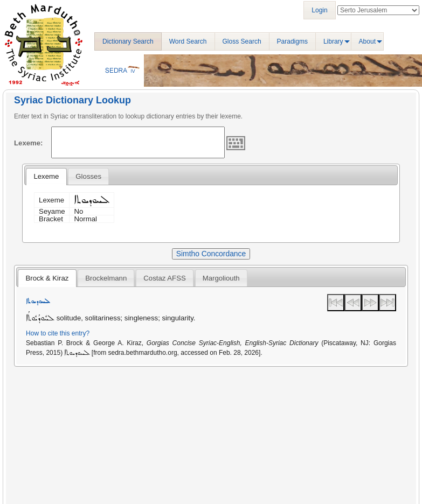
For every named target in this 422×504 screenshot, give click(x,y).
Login (319, 10)
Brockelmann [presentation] (106, 278)
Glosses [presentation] (88, 176)
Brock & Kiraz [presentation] (47, 278)
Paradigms (292, 41)
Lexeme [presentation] (46, 176)
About (367, 41)
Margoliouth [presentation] (221, 278)
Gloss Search (242, 41)
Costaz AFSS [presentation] (164, 278)
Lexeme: (29, 143)
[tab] (46, 177)
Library (333, 41)
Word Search (188, 41)
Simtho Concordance (211, 254)
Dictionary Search (128, 41)
